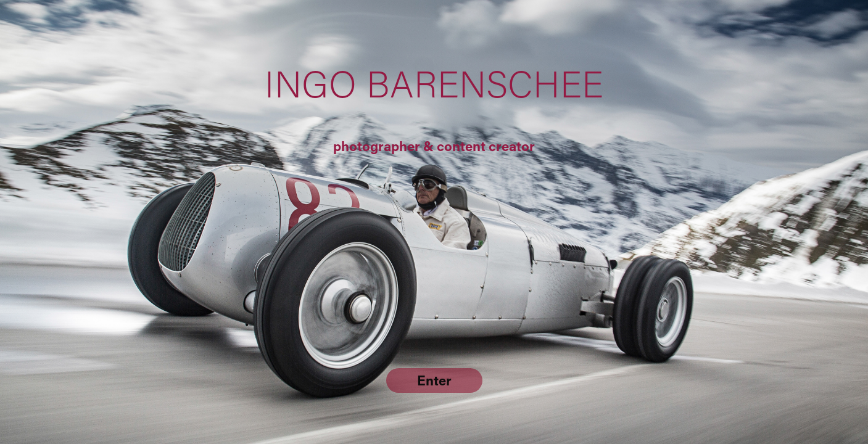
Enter (434, 380)
